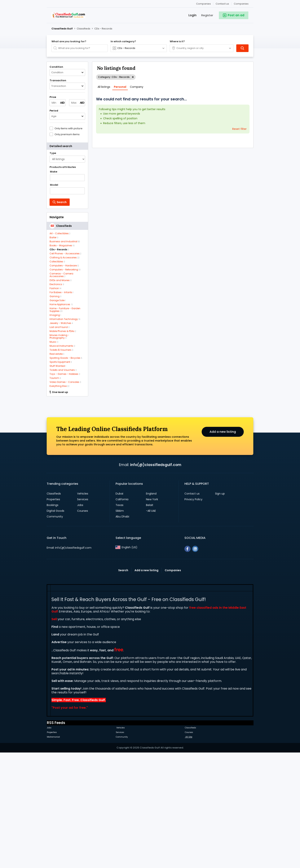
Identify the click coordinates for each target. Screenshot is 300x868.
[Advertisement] (67, 457)
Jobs (80, 620)
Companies (241, 4)
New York (152, 614)
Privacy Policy (193, 614)
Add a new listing (223, 546)
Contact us (222, 4)
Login (192, 15)
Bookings (53, 620)
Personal (120, 87)
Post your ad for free (69, 822)
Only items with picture (68, 128)
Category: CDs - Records (114, 77)
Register (207, 15)
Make (54, 172)
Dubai (119, 608)
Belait (150, 620)
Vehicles (83, 608)
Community (55, 631)
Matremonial (53, 852)
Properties (53, 614)
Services (83, 614)
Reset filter (239, 129)
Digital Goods (55, 626)
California (122, 614)
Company (137, 87)
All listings (104, 87)
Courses (83, 626)
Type (53, 153)
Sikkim (120, 626)
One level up (59, 392)
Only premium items (67, 134)
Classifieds (54, 608)
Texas (119, 620)
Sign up (220, 608)
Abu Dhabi (122, 631)
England (151, 608)
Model (54, 185)
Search (123, 685)
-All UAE (151, 626)
